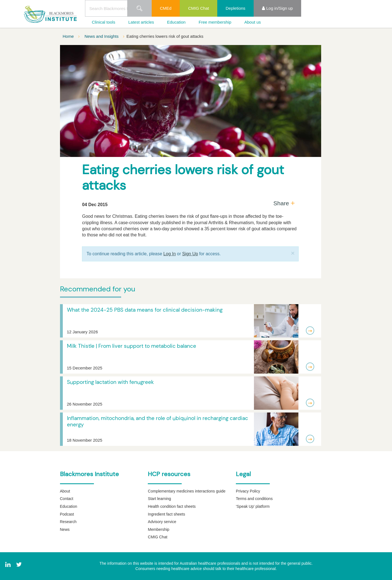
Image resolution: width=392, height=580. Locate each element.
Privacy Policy (248, 491)
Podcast (67, 514)
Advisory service (162, 522)
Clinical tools (104, 22)
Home (69, 36)
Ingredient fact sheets (166, 514)
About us (253, 22)
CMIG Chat (199, 8)
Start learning (159, 499)
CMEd (166, 8)
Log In (169, 254)
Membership (158, 529)
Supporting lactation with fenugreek (110, 382)
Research (68, 522)
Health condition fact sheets (172, 506)
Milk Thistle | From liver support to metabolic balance (132, 346)
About (65, 491)
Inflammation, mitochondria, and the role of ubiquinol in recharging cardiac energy (158, 421)
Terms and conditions (254, 499)
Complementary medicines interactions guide (187, 491)
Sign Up (190, 254)
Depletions (235, 8)
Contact (67, 499)
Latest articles (141, 22)
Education (176, 22)
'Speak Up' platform (253, 506)
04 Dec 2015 (95, 205)
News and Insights (102, 36)
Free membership (215, 22)
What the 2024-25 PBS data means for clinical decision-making (145, 310)
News (65, 529)
